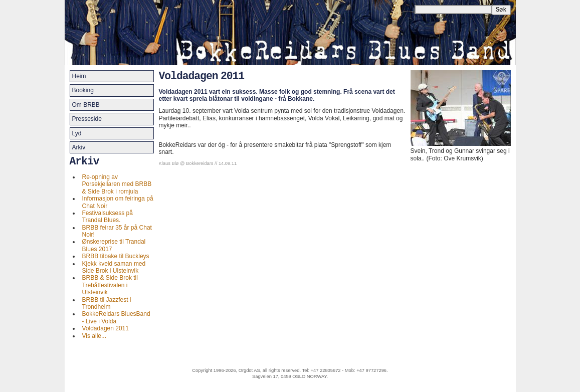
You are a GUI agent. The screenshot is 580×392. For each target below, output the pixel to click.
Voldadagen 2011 (106, 328)
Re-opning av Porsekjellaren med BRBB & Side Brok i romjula (117, 184)
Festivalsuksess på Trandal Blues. (108, 217)
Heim (79, 76)
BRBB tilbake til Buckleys (116, 256)
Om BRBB (86, 105)
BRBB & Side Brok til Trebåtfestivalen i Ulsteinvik (110, 285)
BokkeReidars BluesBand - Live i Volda (116, 317)
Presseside (87, 119)
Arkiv (79, 147)
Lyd (77, 133)
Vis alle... (94, 336)
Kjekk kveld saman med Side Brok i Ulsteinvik (114, 267)
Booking (83, 90)
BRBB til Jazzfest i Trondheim (107, 303)
